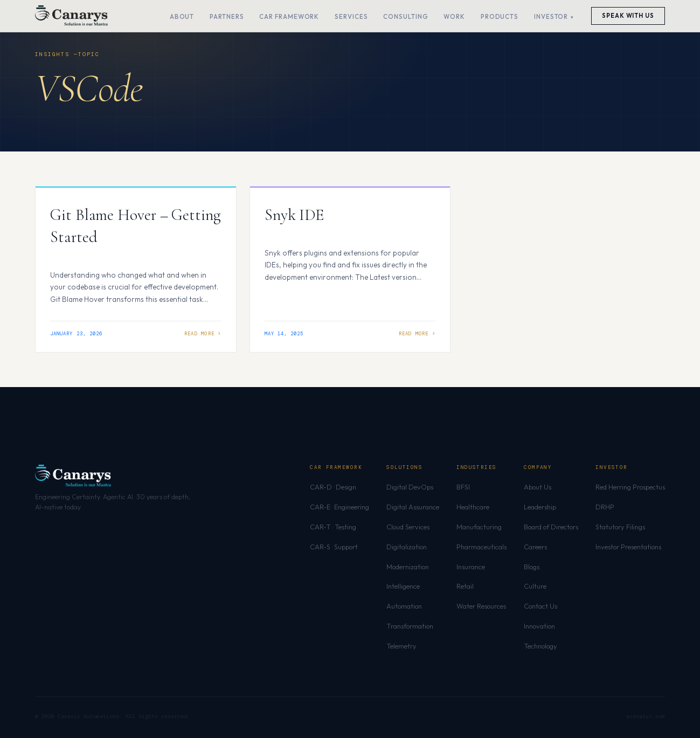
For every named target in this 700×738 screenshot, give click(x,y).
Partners (227, 16)
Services (351, 16)
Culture (535, 586)
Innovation (539, 626)
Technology (540, 646)
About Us (538, 487)
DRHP (605, 507)
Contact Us (540, 606)
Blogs (532, 567)
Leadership (540, 507)
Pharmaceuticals (481, 547)
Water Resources (481, 606)
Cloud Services (408, 527)
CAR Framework (289, 16)
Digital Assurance (413, 507)
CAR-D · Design (333, 487)
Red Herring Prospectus (630, 487)
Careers (535, 547)
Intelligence (403, 586)
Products (500, 16)
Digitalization (407, 547)
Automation (404, 606)
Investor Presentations (628, 547)
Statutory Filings (620, 527)
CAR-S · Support (334, 547)
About (182, 16)
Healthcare (473, 507)
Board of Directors (551, 527)
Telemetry (401, 646)
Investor (551, 16)
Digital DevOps (410, 487)
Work (454, 16)
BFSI (463, 487)
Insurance (471, 567)
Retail (465, 586)
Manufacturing (479, 527)
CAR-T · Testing (333, 527)
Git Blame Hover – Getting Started (136, 226)
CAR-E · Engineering (339, 507)
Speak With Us (628, 16)
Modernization (408, 567)
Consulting (406, 16)
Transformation (410, 626)
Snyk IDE (294, 215)
